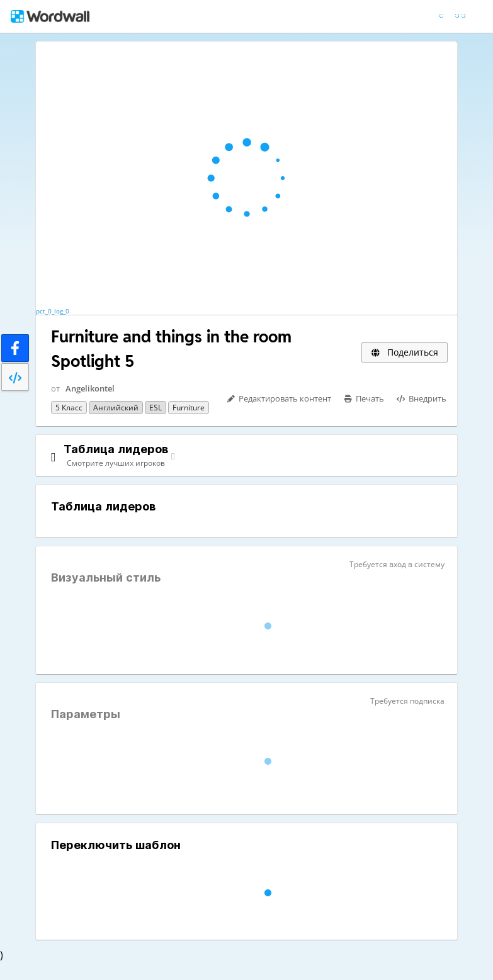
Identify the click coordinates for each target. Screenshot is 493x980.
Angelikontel (90, 388)
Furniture (189, 408)
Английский (116, 408)
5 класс (69, 408)
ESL (156, 408)
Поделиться (405, 352)
